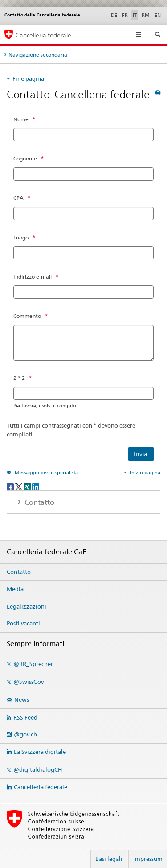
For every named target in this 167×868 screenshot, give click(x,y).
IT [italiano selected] (135, 15)
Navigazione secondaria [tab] (38, 55)
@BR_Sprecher (33, 664)
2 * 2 (19, 378)
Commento (27, 316)
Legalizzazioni (26, 606)
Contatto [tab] (39, 502)
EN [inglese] (158, 15)
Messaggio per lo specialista (46, 473)
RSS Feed (25, 717)
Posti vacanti (23, 623)
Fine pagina (28, 78)
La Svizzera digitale (40, 752)
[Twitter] (19, 486)
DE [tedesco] (114, 15)
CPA (18, 198)
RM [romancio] (146, 15)
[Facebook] (11, 486)
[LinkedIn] (36, 486)
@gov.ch (25, 734)
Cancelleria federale (41, 787)
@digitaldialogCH (38, 769)
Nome (21, 119)
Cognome (25, 158)
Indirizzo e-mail (33, 277)
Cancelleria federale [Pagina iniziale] (43, 35)
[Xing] (28, 486)
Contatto (19, 572)
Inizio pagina (145, 473)
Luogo (21, 237)
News (22, 699)
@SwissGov (29, 682)
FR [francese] (125, 15)
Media (15, 589)
